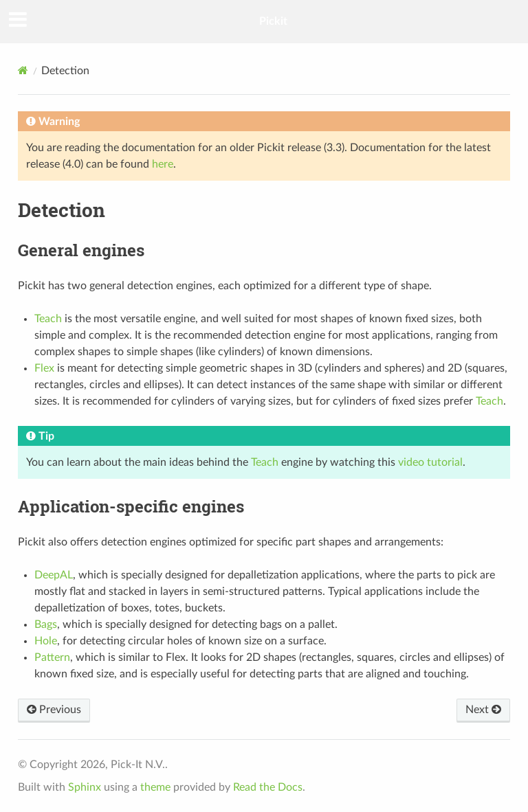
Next (483, 710)
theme (155, 787)
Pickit (273, 21)
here (163, 164)
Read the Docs (268, 787)
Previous (54, 710)
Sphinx (85, 787)
